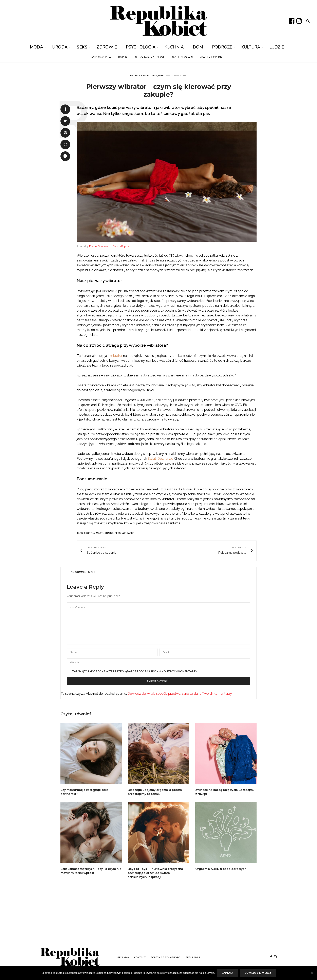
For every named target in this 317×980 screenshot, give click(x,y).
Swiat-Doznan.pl (160, 459)
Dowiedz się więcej (258, 973)
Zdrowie (107, 47)
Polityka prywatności (166, 958)
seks (118, 533)
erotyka (89, 533)
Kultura (251, 47)
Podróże (222, 47)
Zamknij (227, 973)
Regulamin (193, 958)
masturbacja (105, 533)
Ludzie (277, 47)
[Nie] (312, 973)
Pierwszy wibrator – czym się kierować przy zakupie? (159, 90)
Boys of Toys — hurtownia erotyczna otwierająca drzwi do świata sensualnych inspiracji (155, 873)
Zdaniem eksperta (211, 57)
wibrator (116, 356)
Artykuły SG (138, 76)
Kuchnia (174, 47)
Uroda (60, 47)
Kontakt (140, 958)
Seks (82, 47)
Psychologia (141, 47)
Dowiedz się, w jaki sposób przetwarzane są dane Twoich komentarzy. (180, 694)
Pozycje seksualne (182, 57)
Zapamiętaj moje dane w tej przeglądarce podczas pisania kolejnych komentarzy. (135, 671)
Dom (198, 47)
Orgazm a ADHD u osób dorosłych (221, 869)
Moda (36, 47)
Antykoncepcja (101, 57)
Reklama (123, 958)
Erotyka (122, 57)
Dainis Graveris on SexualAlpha (109, 246)
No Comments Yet (80, 572)
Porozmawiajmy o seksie (149, 57)
